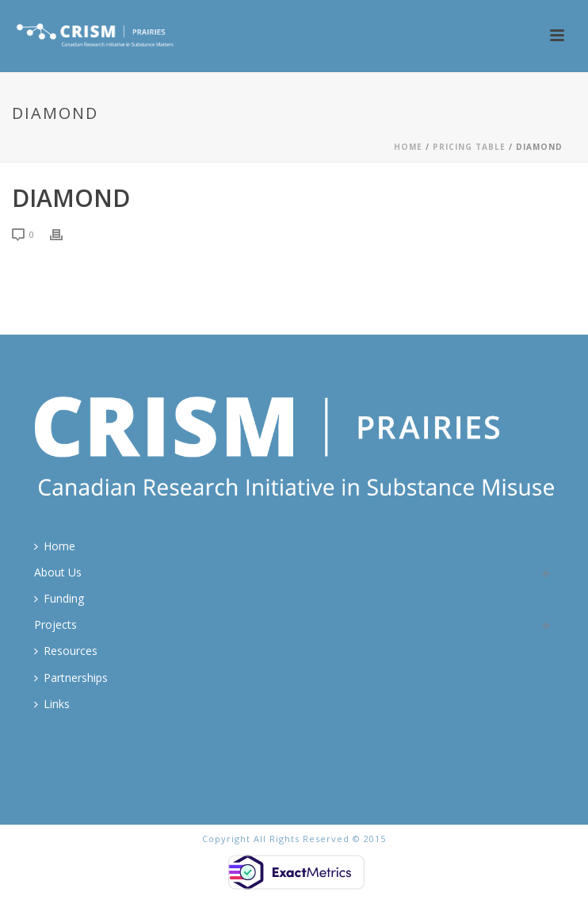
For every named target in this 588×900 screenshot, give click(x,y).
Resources (66, 651)
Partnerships (71, 678)
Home (408, 147)
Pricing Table (469, 147)
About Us (58, 572)
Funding (59, 598)
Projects (55, 624)
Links (52, 704)
